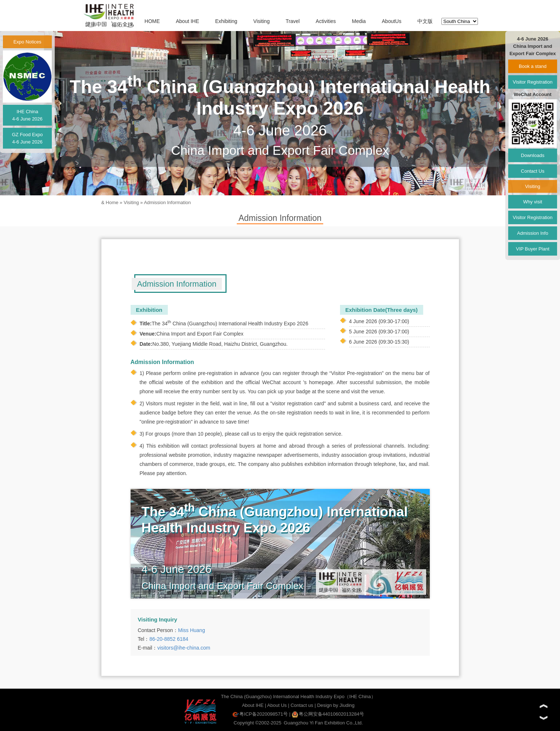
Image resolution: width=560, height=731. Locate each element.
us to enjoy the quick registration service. (296, 434)
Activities (326, 21)
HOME (152, 21)
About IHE (188, 21)
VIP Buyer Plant (533, 249)
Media (359, 21)
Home (112, 202)
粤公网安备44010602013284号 (328, 714)
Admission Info (532, 233)
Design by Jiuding (336, 705)
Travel (293, 21)
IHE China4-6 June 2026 (27, 115)
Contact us (302, 705)
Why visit (533, 202)
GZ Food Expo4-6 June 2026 (28, 138)
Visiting (261, 21)
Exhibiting (226, 21)
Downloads (533, 155)
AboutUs (392, 21)
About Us (277, 705)
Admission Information (167, 202)
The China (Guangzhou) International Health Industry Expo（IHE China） (298, 696)
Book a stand (533, 66)
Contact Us (533, 171)
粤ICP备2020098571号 (260, 714)
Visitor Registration (533, 82)
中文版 (425, 21)
